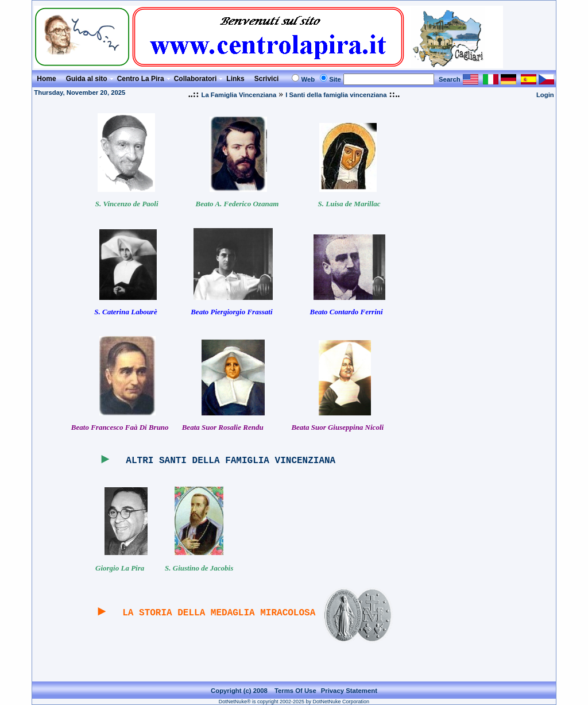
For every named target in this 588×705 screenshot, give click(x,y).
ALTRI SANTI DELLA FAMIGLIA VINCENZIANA (231, 461)
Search (450, 79)
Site (335, 79)
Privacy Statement (349, 691)
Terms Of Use (295, 691)
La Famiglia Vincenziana (239, 95)
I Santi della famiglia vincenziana (336, 95)
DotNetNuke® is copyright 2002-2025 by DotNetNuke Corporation (294, 702)
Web (308, 79)
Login (545, 95)
